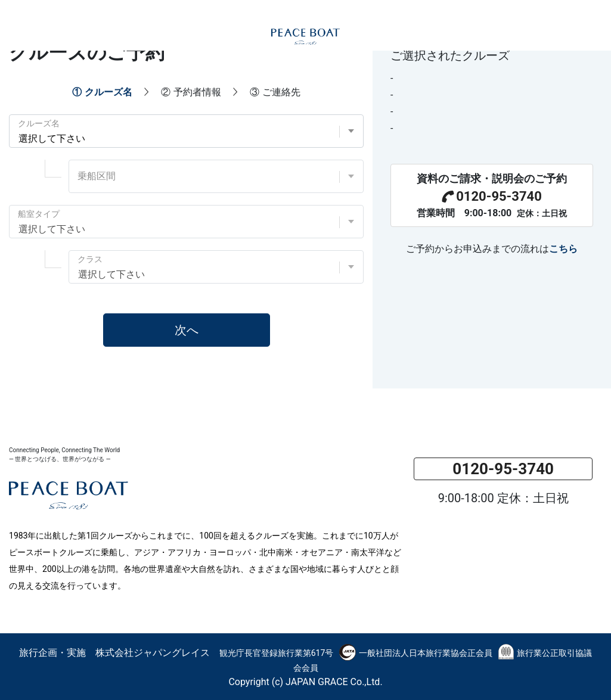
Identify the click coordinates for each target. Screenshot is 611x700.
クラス (90, 259)
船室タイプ (39, 214)
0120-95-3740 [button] (503, 469)
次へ (187, 330)
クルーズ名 (39, 123)
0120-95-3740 (492, 196)
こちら (563, 249)
